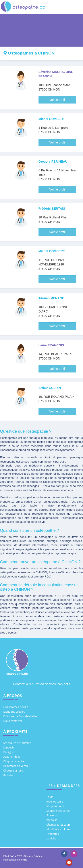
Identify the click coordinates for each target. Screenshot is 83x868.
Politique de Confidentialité (20, 716)
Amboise (52, 820)
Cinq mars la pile (14, 761)
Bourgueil (9, 752)
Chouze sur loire (13, 771)
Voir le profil (57, 100)
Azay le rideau (12, 757)
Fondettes (53, 834)
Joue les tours (55, 802)
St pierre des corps (58, 811)
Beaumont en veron (16, 766)
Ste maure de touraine (17, 743)
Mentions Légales (14, 712)
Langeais (9, 747)
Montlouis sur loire (58, 829)
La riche (51, 838)
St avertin (52, 815)
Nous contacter (13, 721)
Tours (50, 797)
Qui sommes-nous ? (15, 707)
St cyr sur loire (55, 806)
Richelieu (9, 775)
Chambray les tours (59, 825)
